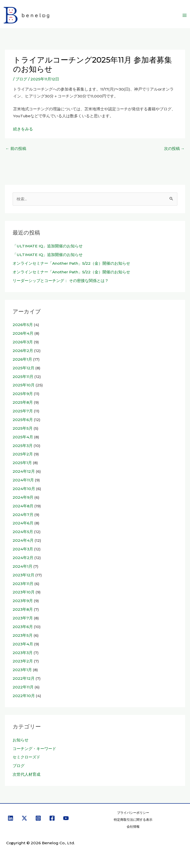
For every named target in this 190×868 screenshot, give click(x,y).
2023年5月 (23, 635)
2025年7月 (23, 411)
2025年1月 (22, 463)
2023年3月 (23, 653)
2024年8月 (23, 506)
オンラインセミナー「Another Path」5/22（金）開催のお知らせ (71, 263)
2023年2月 (23, 661)
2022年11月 (23, 687)
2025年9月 (23, 394)
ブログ (21, 79)
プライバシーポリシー (133, 813)
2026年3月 (23, 342)
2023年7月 (23, 618)
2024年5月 (23, 532)
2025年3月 (23, 446)
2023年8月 (23, 609)
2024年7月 (23, 515)
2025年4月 (23, 437)
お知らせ (21, 740)
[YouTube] (66, 818)
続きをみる (23, 129)
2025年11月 (23, 377)
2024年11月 (23, 480)
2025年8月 (23, 402)
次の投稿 (174, 149)
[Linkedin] (11, 818)
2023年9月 (23, 601)
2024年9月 (23, 497)
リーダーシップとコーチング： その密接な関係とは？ (61, 281)
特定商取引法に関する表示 (133, 820)
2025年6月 (23, 420)
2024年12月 (24, 471)
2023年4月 (23, 644)
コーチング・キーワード (34, 749)
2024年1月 (23, 566)
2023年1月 (22, 670)
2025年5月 (23, 428)
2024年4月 (23, 540)
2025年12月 (24, 368)
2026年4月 (23, 333)
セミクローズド (26, 757)
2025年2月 (23, 454)
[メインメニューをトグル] (185, 15)
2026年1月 (22, 359)
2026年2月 (23, 351)
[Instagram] (38, 818)
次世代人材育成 (26, 774)
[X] (24, 818)
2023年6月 (23, 627)
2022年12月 (24, 678)
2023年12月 (24, 575)
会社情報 (133, 827)
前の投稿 (16, 149)
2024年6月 (23, 523)
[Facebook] (52, 818)
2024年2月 (23, 558)
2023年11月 (23, 584)
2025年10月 (24, 385)
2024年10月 (24, 489)
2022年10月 (24, 696)
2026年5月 (23, 325)
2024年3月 (23, 549)
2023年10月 (24, 592)
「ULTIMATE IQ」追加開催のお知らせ (48, 246)
